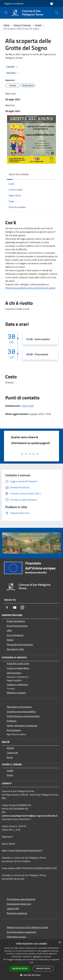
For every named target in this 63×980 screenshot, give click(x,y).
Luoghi (10, 770)
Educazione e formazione (19, 707)
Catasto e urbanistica (17, 684)
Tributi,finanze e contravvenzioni (23, 716)
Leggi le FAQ (13, 908)
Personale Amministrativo (20, 644)
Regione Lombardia (14, 4)
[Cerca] (57, 13)
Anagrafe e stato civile (18, 663)
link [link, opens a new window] (31, 962)
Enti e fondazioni (15, 635)
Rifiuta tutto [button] (43, 969)
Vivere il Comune (22, 25)
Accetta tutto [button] (20, 969)
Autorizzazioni (14, 730)
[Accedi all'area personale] (52, 4)
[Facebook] (7, 608)
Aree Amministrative (17, 626)
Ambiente (12, 721)
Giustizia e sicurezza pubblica (21, 711)
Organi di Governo (16, 621)
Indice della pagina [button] (19, 174)
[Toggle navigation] (6, 13)
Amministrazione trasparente (21, 932)
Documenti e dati (15, 649)
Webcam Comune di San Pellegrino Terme (27, 927)
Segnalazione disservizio (19, 904)
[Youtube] (15, 608)
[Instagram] (22, 608)
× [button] (60, 942)
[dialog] (31, 960)
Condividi (12, 67)
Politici (10, 640)
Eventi (38, 25)
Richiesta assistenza (17, 913)
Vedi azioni (13, 73)
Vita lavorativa (14, 673)
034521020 (28, 406)
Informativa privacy (16, 937)
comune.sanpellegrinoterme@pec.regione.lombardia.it (30, 816)
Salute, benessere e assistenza (22, 725)
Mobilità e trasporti (16, 693)
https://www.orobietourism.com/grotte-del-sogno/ (30, 288)
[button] (32, 975)
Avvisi (10, 757)
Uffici (9, 630)
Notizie (10, 748)
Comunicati (12, 753)
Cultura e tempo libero (18, 668)
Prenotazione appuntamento (21, 899)
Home (6, 25)
